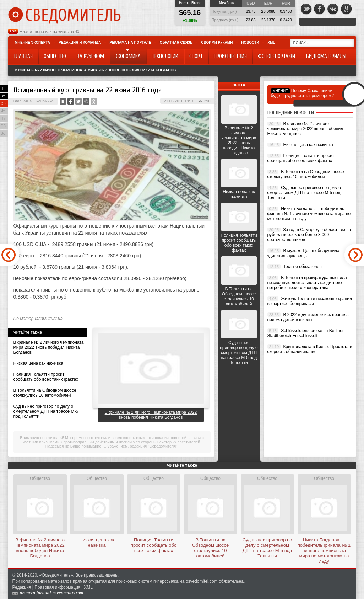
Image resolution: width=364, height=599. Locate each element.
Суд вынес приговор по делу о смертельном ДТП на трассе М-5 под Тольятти (46, 411)
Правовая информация (57, 587)
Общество (40, 478)
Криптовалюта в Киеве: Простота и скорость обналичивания (310, 349)
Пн (3, 89)
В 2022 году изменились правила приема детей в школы (308, 317)
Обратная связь (176, 42)
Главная (21, 101)
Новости (250, 42)
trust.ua (55, 319)
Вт (3, 96)
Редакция (22, 587)
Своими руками (217, 42)
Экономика (44, 101)
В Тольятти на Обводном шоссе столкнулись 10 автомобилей (45, 393)
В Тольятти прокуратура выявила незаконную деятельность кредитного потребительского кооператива (307, 283)
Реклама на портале (130, 42)
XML (271, 42)
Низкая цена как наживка (44, 32)
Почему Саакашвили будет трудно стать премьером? (303, 93)
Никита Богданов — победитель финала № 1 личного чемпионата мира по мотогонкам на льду (309, 214)
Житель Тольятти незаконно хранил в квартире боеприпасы (310, 301)
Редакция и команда (80, 42)
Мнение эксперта (32, 42)
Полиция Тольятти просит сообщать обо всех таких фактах (46, 377)
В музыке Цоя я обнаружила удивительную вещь (303, 253)
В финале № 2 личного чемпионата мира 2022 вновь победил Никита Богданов (96, 70)
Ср (3, 103)
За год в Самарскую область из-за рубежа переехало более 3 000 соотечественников (309, 235)
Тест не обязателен (302, 267)
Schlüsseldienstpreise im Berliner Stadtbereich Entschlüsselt (306, 333)
